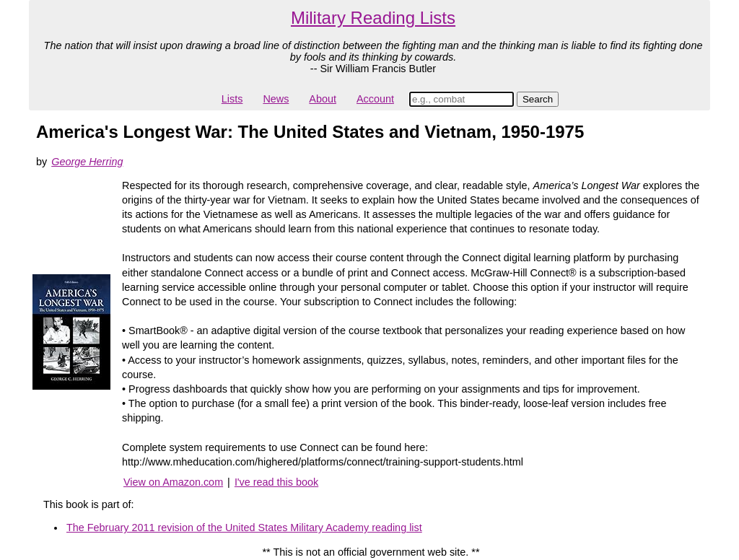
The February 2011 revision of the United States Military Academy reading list (244, 528)
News (276, 99)
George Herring (87, 162)
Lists (232, 99)
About (323, 99)
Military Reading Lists (373, 18)
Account (375, 99)
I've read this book (276, 482)
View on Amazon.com (173, 482)
